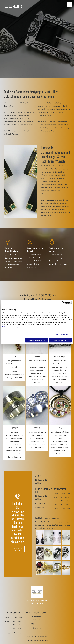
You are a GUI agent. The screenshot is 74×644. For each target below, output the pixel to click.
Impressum (45, 640)
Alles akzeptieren (60, 340)
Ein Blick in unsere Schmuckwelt (48, 518)
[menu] (70, 4)
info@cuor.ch (40, 508)
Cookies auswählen (61, 334)
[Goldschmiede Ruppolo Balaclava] (40, 538)
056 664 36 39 (40, 503)
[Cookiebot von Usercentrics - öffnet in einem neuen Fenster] (63, 303)
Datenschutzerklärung (10, 327)
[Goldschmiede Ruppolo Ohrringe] (66, 538)
